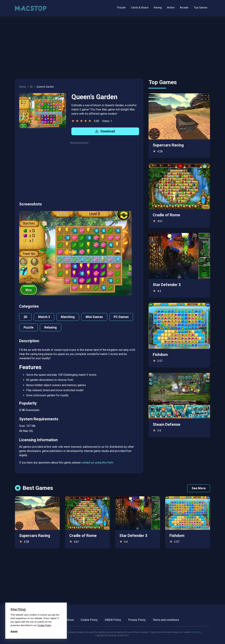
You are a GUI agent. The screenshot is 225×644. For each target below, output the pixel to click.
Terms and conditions (166, 620)
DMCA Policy (113, 620)
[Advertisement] (112, 46)
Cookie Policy (89, 620)
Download (105, 131)
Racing (158, 8)
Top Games (201, 8)
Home (22, 87)
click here (196, 632)
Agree (14, 631)
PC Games (121, 317)
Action (171, 8)
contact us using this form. (98, 463)
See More (199, 488)
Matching (68, 317)
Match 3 (44, 317)
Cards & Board (140, 8)
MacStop (18, 610)
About (70, 620)
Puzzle (121, 8)
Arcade (184, 8)
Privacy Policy (137, 620)
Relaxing (51, 327)
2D (31, 87)
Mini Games (94, 317)
